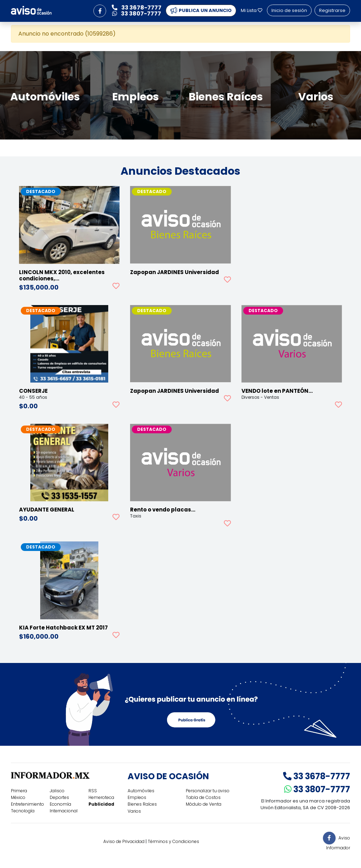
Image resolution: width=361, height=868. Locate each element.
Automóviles (141, 791)
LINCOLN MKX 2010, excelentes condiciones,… (62, 275)
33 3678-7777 (317, 776)
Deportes (59, 797)
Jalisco (57, 791)
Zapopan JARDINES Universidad (175, 272)
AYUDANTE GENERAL (47, 510)
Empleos (137, 797)
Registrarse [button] (332, 10)
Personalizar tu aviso (208, 791)
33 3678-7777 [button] (137, 8)
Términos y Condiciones (173, 841)
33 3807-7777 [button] (137, 14)
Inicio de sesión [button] (289, 10)
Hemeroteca (101, 797)
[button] (100, 11)
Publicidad (101, 804)
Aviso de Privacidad (124, 841)
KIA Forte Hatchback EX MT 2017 (63, 628)
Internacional (64, 811)
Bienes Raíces (142, 804)
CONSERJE (33, 391)
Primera (19, 791)
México (18, 797)
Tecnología (23, 811)
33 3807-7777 (317, 789)
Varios (134, 811)
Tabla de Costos (203, 797)
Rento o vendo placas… (163, 510)
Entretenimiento (27, 804)
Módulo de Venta (204, 804)
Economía (60, 804)
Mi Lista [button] (252, 10)
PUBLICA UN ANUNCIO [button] (201, 11)
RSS (93, 791)
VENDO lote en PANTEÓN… (277, 391)
